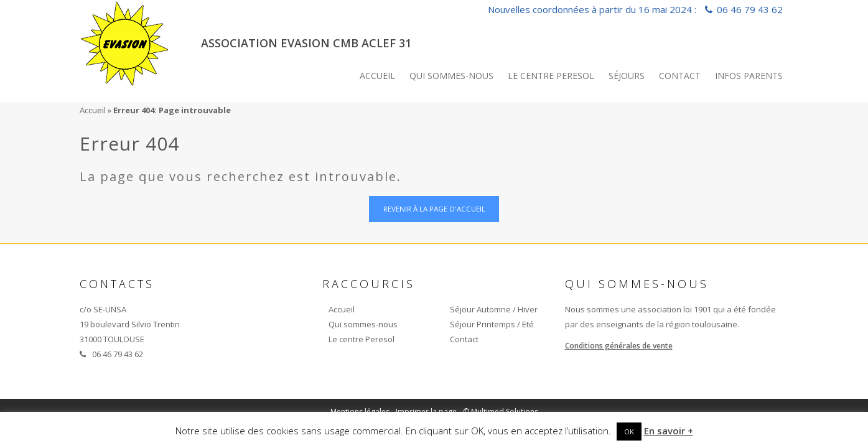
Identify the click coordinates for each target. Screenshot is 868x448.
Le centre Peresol (551, 76)
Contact (680, 76)
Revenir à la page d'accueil (434, 209)
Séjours (627, 76)
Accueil (377, 76)
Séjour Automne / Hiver (494, 310)
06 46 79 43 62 (750, 9)
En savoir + (669, 431)
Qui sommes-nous (451, 76)
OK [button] (629, 432)
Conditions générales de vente (619, 347)
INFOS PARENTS (749, 76)
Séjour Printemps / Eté (492, 325)
